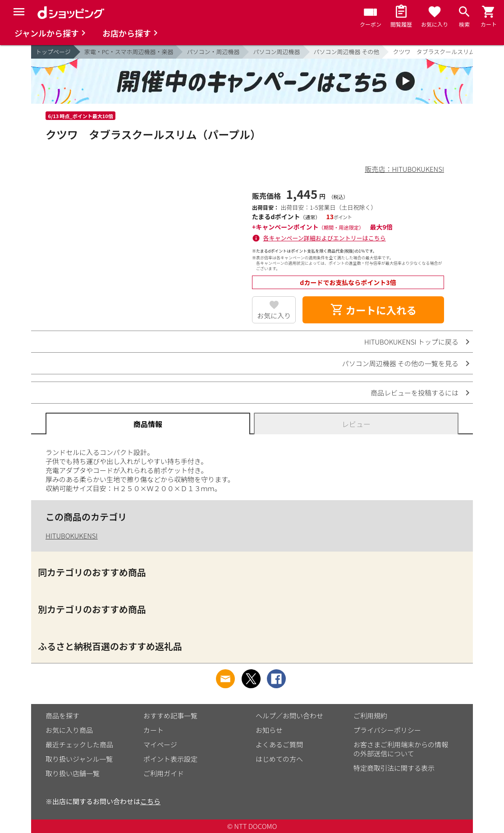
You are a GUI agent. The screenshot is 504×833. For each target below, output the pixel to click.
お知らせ (269, 730)
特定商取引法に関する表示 (394, 768)
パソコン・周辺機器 (213, 52)
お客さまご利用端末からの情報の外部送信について (401, 749)
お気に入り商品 (69, 730)
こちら (150, 801)
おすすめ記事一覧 (170, 716)
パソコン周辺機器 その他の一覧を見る (400, 363)
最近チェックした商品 (79, 744)
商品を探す (62, 716)
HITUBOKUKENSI (72, 536)
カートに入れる (373, 310)
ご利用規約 (370, 716)
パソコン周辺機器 (276, 52)
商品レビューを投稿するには (415, 393)
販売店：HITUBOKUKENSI (404, 169)
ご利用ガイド (164, 773)
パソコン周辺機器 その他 (347, 52)
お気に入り (274, 315)
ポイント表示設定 (170, 759)
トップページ (53, 52)
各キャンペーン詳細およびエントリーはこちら (325, 238)
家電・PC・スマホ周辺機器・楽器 (129, 52)
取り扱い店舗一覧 (73, 773)
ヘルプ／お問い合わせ (289, 716)
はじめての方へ (279, 759)
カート (153, 730)
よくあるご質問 (279, 744)
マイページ (160, 744)
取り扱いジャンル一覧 (79, 759)
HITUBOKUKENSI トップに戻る (411, 342)
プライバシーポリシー (387, 730)
